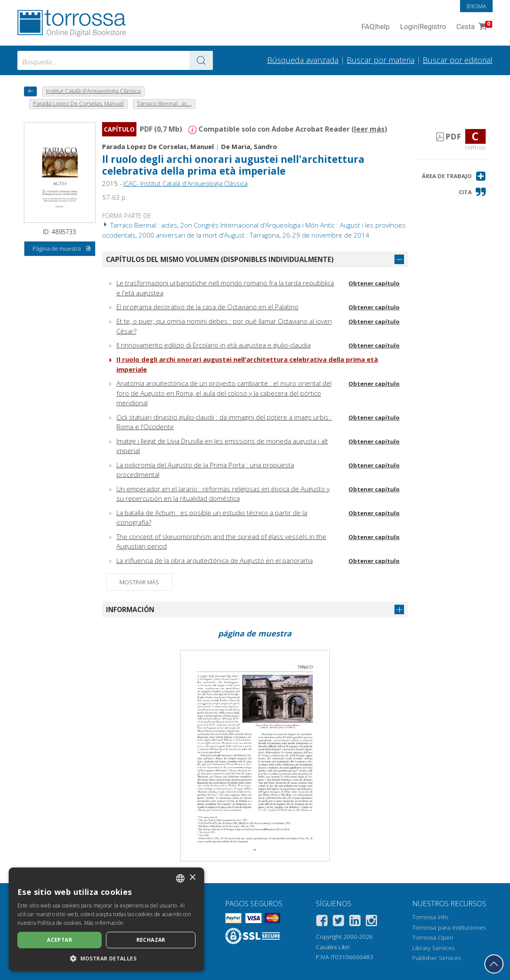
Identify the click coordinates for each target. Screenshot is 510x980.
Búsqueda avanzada (303, 60)
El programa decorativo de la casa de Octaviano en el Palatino (207, 307)
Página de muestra (62, 249)
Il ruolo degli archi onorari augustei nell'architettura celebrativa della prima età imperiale (233, 165)
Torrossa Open (433, 937)
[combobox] (115, 60)
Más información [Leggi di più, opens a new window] (104, 923)
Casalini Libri (333, 947)
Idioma (476, 6)
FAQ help (376, 27)
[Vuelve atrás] (30, 91)
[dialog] (106, 919)
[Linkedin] (355, 922)
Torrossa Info (430, 917)
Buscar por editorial (458, 60)
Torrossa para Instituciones (449, 927)
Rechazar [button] (151, 940)
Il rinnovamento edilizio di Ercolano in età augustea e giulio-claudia (214, 345)
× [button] (192, 878)
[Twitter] (338, 922)
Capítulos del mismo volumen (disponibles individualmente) (220, 259)
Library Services (433, 948)
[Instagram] (371, 922)
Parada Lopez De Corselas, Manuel (158, 146)
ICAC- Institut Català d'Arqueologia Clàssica (185, 183)
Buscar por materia (381, 60)
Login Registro (423, 27)
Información (130, 609)
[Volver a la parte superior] (494, 964)
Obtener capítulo (374, 283)
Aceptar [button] (60, 940)
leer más (369, 129)
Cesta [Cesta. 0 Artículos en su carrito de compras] (474, 27)
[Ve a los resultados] (201, 60)
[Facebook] (322, 922)
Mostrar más (139, 582)
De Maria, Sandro (249, 146)
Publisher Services (437, 958)
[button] (454, 176)
